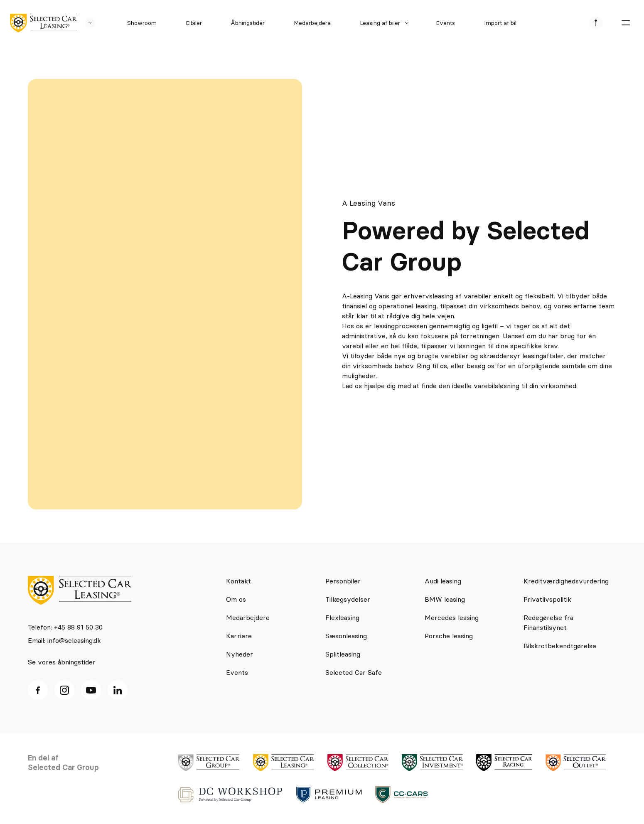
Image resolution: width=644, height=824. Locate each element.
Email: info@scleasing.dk (64, 640)
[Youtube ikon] (91, 690)
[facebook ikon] (38, 690)
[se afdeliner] (596, 23)
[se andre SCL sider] (86, 23)
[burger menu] (626, 23)
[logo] (43, 23)
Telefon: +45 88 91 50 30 (65, 627)
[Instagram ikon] (64, 690)
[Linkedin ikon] (118, 690)
